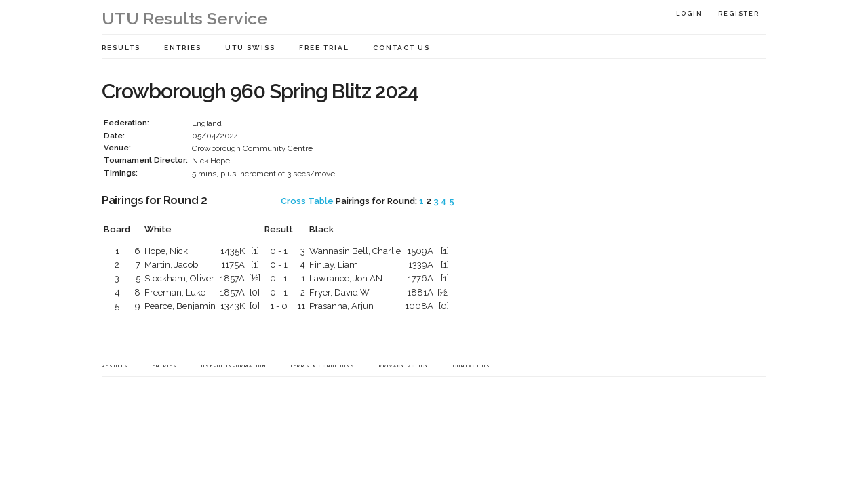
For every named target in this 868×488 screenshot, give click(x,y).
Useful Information (234, 366)
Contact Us (401, 48)
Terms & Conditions (323, 366)
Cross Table (307, 201)
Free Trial (324, 48)
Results (121, 48)
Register (739, 14)
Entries (183, 48)
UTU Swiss (250, 48)
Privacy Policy (404, 366)
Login (689, 14)
